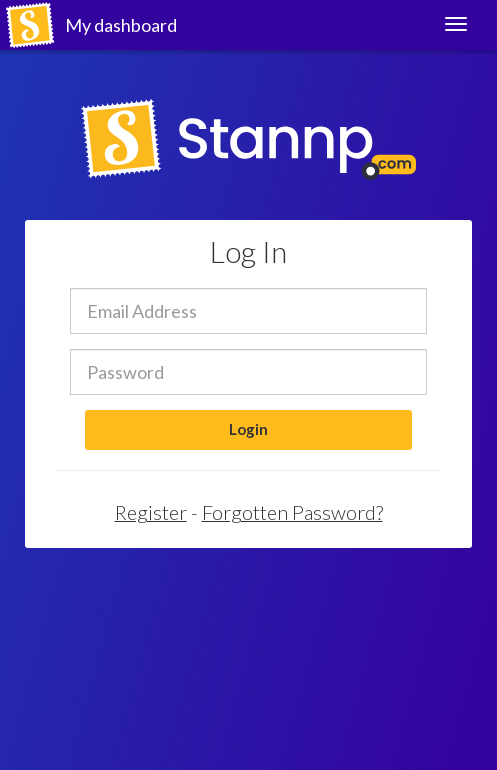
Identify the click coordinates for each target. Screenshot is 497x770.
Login (248, 429)
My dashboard (121, 25)
